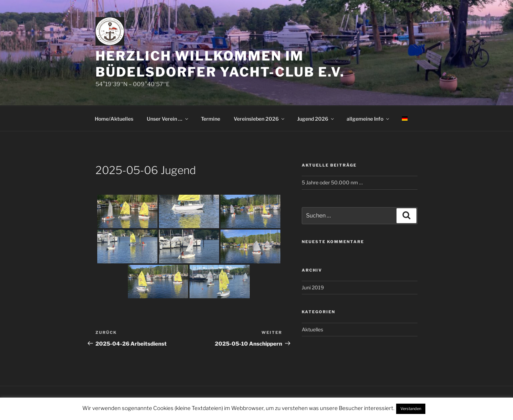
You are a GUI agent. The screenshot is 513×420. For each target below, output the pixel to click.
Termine (211, 119)
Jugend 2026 (316, 119)
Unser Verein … (168, 119)
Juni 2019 (313, 287)
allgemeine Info (368, 119)
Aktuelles (312, 329)
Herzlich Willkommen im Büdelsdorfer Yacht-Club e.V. (220, 64)
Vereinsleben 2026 (260, 119)
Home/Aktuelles (114, 119)
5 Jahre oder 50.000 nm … (332, 182)
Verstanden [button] (411, 409)
